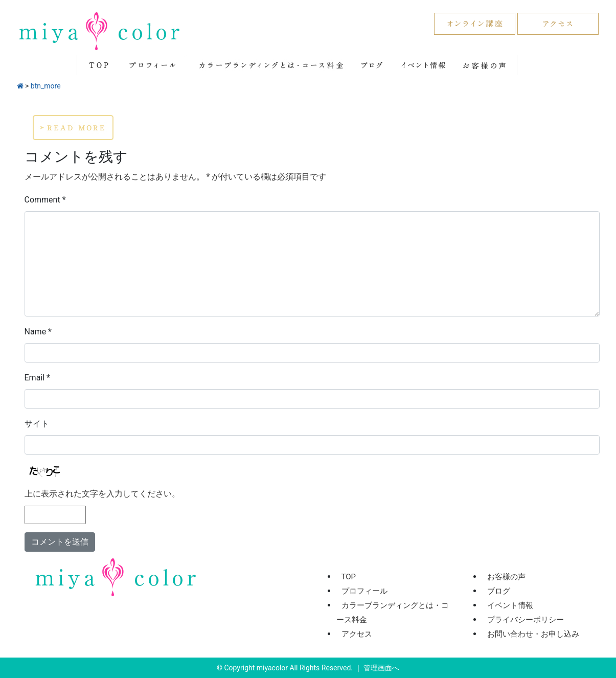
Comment (45, 200)
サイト (37, 424)
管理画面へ (381, 668)
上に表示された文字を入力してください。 (102, 494)
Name (38, 332)
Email (37, 378)
